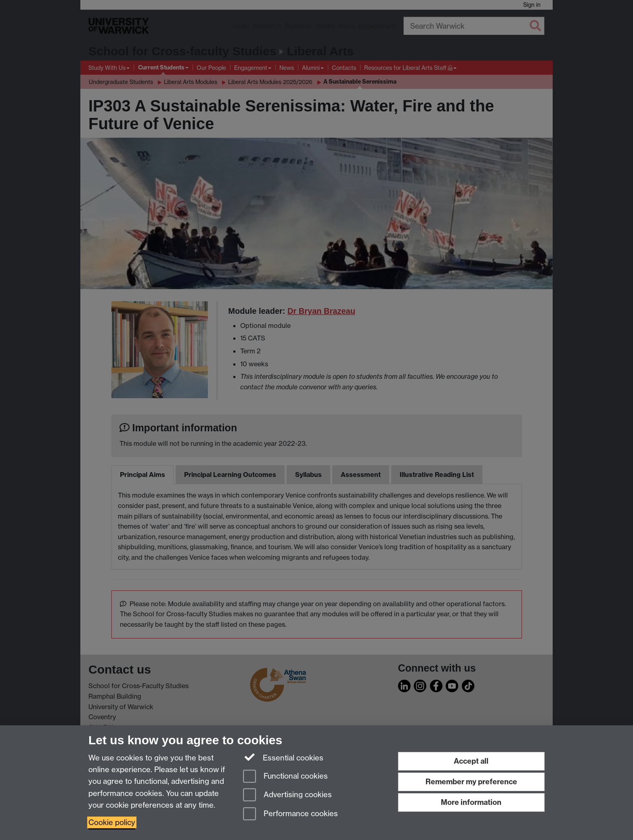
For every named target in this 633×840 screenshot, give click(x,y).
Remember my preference (471, 782)
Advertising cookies (287, 795)
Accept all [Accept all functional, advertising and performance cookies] (471, 761)
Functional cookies (285, 777)
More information (471, 802)
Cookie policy (112, 822)
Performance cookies (290, 814)
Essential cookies (283, 757)
